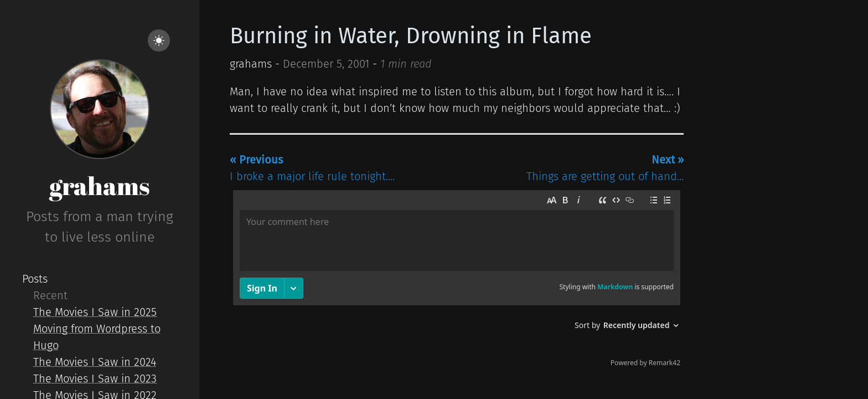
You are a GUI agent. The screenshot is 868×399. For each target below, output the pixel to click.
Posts (35, 279)
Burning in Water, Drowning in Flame (411, 36)
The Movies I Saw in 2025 (95, 312)
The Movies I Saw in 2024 (95, 362)
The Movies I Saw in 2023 (95, 378)
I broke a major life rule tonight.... (312, 168)
